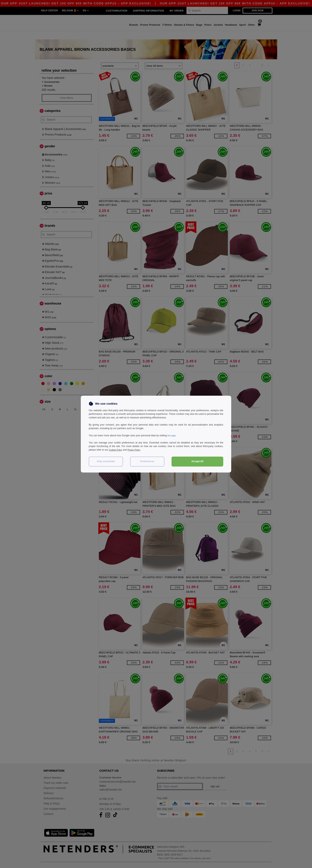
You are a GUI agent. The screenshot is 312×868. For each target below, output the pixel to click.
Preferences (147, 461)
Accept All (197, 461)
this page (172, 435)
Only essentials (106, 461)
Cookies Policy (117, 450)
